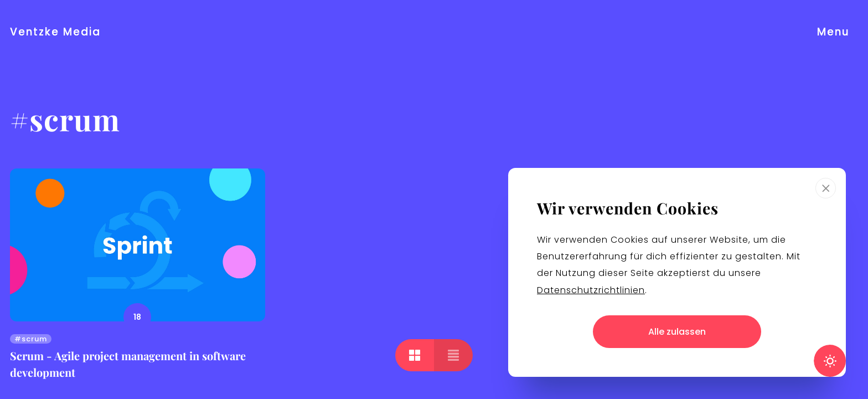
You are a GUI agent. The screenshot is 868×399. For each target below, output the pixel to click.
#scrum (31, 339)
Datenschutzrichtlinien (591, 290)
